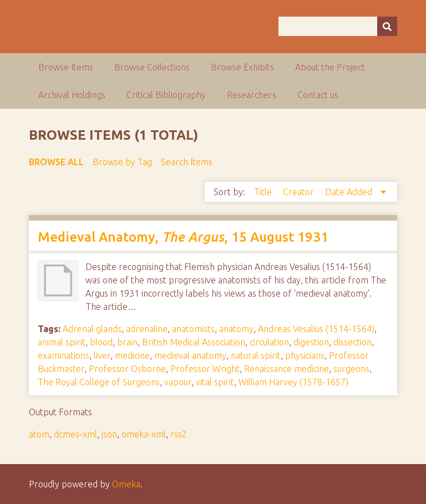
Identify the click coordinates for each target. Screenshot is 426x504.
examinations (64, 355)
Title (264, 192)
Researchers (252, 95)
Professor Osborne (127, 369)
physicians (305, 355)
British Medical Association (194, 342)
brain (127, 342)
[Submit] (387, 26)
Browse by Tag (122, 162)
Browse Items (66, 67)
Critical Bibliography (166, 95)
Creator (300, 192)
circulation (269, 342)
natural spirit (256, 355)
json (109, 434)
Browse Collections (152, 67)
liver (102, 355)
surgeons (351, 369)
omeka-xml (144, 434)
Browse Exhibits (242, 67)
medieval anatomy (190, 355)
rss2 (179, 434)
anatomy (236, 329)
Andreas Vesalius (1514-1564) (316, 329)
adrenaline (147, 329)
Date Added (350, 192)
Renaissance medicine (286, 369)
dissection (353, 342)
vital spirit (215, 382)
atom (39, 434)
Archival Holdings (72, 95)
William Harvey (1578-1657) (293, 382)
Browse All (56, 162)
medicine (132, 355)
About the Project (330, 67)
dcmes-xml (75, 434)
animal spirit (62, 342)
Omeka (126, 484)
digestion (311, 342)
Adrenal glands (92, 329)
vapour (178, 382)
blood (101, 342)
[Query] (338, 26)
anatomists (193, 329)
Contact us (318, 95)
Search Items (187, 162)
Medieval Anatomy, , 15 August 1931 (183, 237)
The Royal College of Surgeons (99, 382)
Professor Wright (205, 369)
